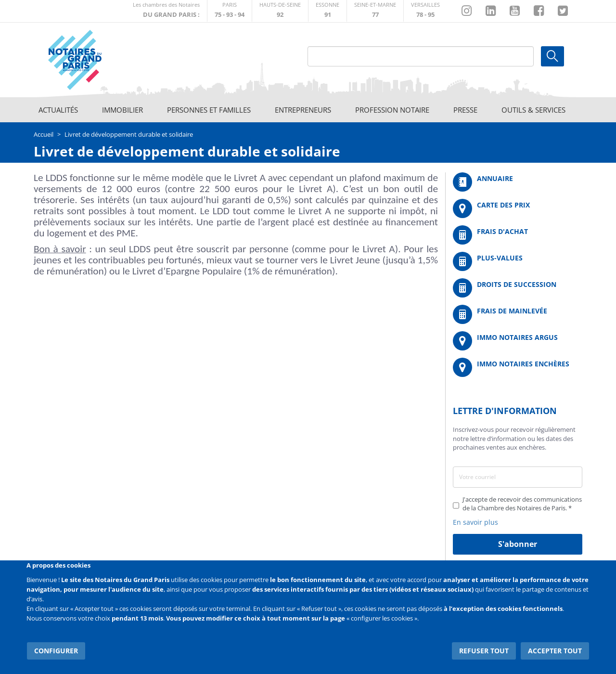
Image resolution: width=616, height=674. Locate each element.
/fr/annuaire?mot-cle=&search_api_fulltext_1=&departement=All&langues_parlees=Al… (518, 182)
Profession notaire (392, 110)
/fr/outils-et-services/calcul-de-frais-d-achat (518, 235)
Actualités (58, 110)
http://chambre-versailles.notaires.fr (425, 11)
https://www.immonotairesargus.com (518, 341)
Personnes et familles (209, 110)
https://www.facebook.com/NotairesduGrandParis (539, 11)
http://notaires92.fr (280, 11)
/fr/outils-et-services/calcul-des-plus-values (518, 261)
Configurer (56, 650)
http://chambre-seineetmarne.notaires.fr (375, 11)
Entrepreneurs (303, 110)
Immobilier (122, 110)
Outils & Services (533, 110)
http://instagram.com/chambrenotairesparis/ (467, 11)
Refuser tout (484, 650)
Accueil (44, 134)
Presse (465, 110)
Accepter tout (555, 650)
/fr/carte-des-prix (518, 208)
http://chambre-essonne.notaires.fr (327, 11)
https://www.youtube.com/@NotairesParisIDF (515, 11)
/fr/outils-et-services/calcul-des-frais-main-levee (518, 314)
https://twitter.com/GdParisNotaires (563, 11)
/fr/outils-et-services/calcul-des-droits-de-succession (518, 288)
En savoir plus (475, 522)
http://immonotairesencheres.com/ (518, 367)
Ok (552, 56)
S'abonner (518, 544)
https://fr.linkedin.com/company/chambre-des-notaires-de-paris (491, 11)
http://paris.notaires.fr (230, 11)
